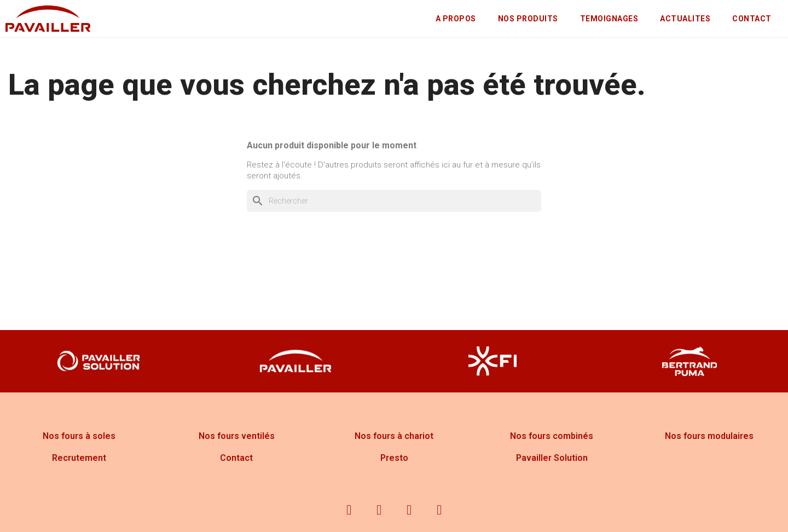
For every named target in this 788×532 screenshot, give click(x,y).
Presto (394, 458)
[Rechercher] (394, 201)
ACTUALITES (685, 19)
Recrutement (79, 458)
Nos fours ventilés (237, 436)
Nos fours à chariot (394, 436)
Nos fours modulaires (709, 436)
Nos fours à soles (79, 436)
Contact (236, 458)
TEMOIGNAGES (609, 19)
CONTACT (752, 19)
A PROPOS (456, 19)
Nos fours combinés (552, 436)
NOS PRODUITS (528, 19)
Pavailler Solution (552, 458)
